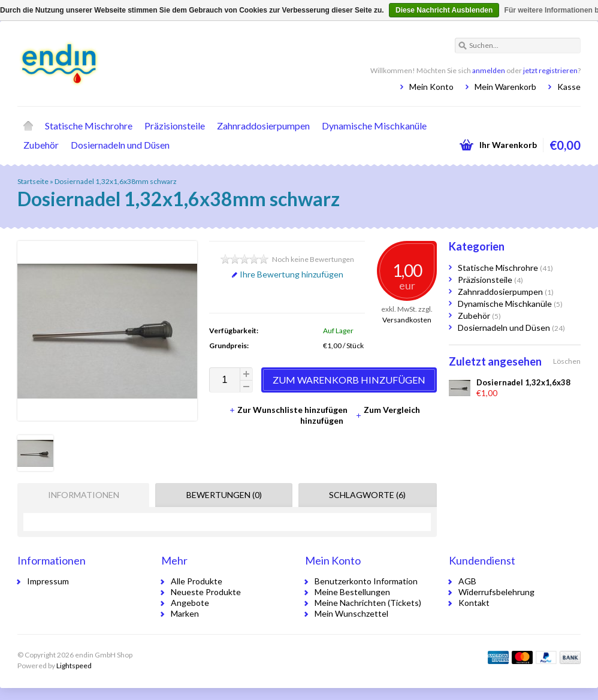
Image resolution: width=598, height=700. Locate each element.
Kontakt (474, 603)
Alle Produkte (197, 581)
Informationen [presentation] (84, 495)
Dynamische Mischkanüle (374, 126)
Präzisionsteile (175, 126)
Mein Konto (431, 87)
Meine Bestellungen (352, 592)
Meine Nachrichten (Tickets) (368, 603)
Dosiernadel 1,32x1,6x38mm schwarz (116, 181)
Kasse (569, 87)
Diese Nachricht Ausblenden (444, 10)
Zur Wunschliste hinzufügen (289, 410)
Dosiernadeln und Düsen (120, 145)
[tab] (80, 495)
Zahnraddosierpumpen (263, 126)
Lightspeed (74, 666)
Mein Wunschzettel (351, 613)
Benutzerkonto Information (366, 581)
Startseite (28, 126)
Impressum (48, 581)
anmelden (489, 70)
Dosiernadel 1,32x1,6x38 (523, 382)
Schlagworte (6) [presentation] (367, 495)
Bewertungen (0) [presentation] (224, 495)
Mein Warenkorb (505, 87)
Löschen (567, 361)
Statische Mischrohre (89, 126)
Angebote (190, 603)
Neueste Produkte (206, 592)
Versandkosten (407, 320)
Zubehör (41, 145)
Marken (185, 613)
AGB (467, 581)
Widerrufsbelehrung (496, 592)
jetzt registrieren (550, 70)
